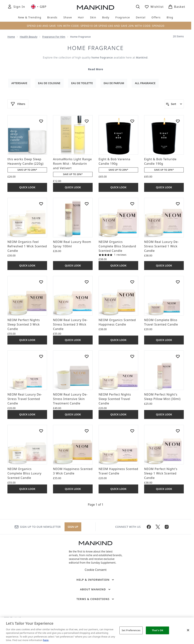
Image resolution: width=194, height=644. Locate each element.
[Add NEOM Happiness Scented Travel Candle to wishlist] (132, 431)
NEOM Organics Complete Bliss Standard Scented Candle (117, 246)
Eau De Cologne (49, 83)
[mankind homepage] (96, 7)
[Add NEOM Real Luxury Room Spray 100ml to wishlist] (87, 204)
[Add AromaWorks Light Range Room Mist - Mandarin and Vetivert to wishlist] (87, 121)
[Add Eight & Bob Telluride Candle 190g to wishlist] (178, 121)
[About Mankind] (96, 589)
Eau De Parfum (114, 83)
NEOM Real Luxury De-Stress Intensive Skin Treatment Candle (70, 399)
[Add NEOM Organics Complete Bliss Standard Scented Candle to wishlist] (132, 204)
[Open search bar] (138, 7)
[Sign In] (16, 7)
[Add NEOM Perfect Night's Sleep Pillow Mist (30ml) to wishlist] (178, 356)
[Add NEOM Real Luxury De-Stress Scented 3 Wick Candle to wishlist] (87, 282)
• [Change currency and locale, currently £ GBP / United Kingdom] (39, 7)
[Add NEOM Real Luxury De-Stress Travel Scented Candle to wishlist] (41, 356)
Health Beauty (29, 37)
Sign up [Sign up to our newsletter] (73, 527)
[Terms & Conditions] (96, 599)
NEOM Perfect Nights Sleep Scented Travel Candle (115, 399)
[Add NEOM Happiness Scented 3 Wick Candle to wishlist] (87, 431)
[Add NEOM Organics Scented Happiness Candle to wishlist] (132, 282)
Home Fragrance (96, 48)
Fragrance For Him (54, 37)
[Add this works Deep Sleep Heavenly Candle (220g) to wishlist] (41, 121)
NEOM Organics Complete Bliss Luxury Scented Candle (24, 473)
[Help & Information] (96, 580)
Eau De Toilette (82, 83)
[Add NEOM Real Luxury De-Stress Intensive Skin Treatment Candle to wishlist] (87, 356)
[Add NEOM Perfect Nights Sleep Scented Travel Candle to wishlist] (132, 356)
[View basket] (177, 7)
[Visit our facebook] (149, 527)
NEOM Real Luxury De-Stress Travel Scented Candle (25, 399)
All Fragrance (145, 83)
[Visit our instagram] (167, 527)
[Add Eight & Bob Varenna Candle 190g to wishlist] (132, 121)
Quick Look (27, 187)
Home (11, 37)
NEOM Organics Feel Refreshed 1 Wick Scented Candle (27, 246)
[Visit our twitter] (158, 527)
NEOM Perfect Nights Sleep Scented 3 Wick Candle (24, 324)
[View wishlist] (154, 7)
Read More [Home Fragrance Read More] (96, 69)
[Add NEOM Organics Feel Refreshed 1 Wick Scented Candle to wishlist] (41, 204)
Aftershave (19, 83)
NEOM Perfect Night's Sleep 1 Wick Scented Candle (161, 473)
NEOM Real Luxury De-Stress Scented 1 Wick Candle (161, 246)
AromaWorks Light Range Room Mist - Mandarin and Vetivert (72, 164)
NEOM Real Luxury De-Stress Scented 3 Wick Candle (70, 324)
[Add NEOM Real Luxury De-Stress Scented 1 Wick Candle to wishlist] (178, 204)
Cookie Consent (96, 570)
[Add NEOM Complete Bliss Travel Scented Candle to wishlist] (178, 282)
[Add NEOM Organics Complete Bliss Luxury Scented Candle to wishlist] (41, 431)
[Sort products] (174, 104)
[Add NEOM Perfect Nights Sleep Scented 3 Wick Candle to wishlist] (41, 282)
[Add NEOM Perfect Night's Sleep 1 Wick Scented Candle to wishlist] (178, 431)
